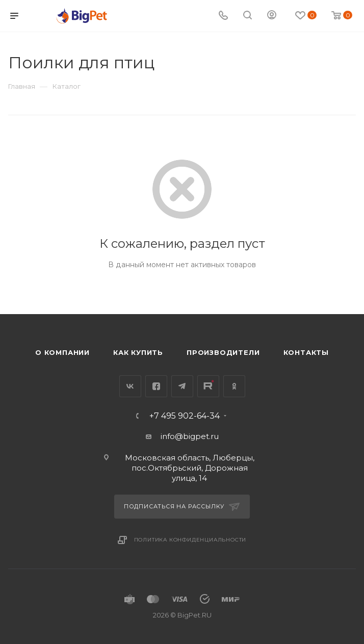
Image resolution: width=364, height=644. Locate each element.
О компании (62, 352)
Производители (223, 352)
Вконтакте (130, 386)
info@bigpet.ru (190, 436)
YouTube (208, 386)
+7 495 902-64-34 (185, 416)
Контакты (306, 352)
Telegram (182, 386)
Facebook (156, 386)
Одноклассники (234, 386)
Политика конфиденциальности (190, 540)
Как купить (138, 352)
